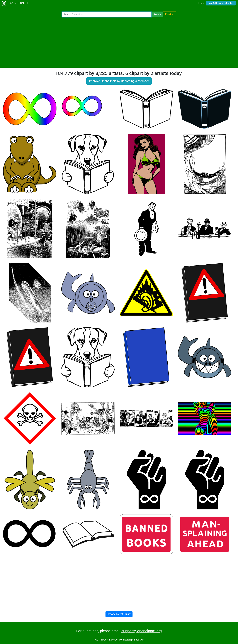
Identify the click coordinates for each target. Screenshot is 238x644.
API (142, 640)
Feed (137, 640)
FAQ (96, 640)
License (113, 640)
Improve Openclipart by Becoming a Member (119, 81)
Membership (126, 640)
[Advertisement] (119, 42)
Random (170, 14)
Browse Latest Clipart (119, 614)
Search (157, 14)
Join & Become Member (221, 3)
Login (201, 3)
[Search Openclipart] (107, 14)
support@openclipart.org (141, 631)
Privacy (104, 640)
